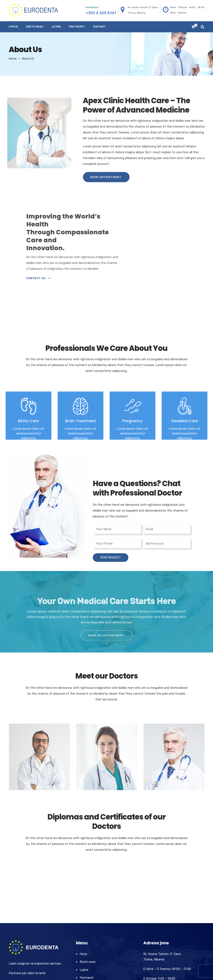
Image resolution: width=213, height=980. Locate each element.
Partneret (77, 27)
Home (13, 59)
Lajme (56, 27)
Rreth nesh (35, 27)
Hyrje (13, 27)
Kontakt (99, 27)
